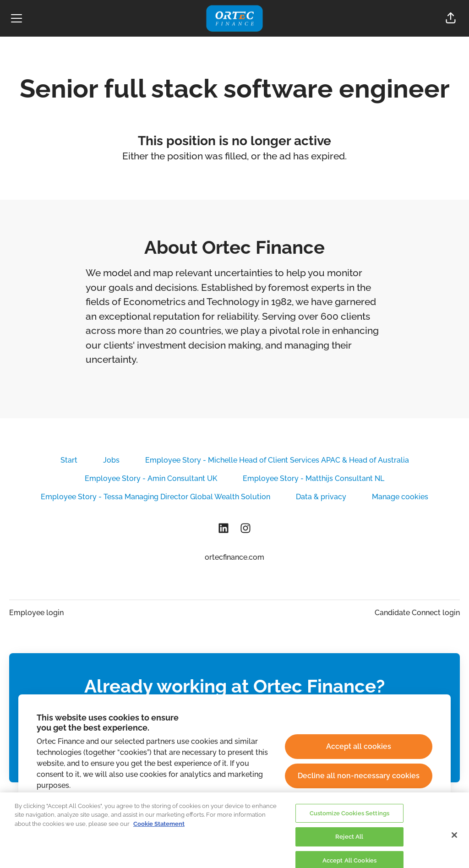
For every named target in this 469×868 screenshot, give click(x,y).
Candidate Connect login (417, 613)
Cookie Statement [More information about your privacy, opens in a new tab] (159, 828)
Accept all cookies (359, 746)
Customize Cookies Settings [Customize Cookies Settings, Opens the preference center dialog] (349, 818)
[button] (451, 18)
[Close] (454, 840)
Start (69, 460)
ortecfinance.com (234, 557)
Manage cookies (400, 497)
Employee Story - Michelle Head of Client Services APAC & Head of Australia (277, 460)
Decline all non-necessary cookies (359, 776)
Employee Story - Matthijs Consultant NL (314, 478)
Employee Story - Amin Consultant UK (151, 478)
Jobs (111, 460)
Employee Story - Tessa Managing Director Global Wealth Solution (155, 497)
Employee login (36, 613)
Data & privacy (321, 497)
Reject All (349, 842)
